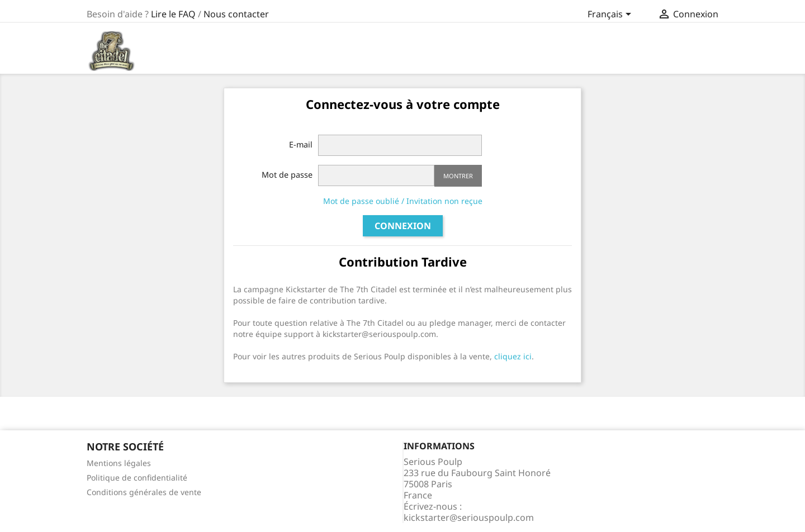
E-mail (301, 144)
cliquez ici (513, 356)
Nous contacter (236, 14)
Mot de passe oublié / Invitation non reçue (403, 201)
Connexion (403, 226)
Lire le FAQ (173, 14)
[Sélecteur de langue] (611, 15)
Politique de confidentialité (137, 478)
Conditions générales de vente (144, 492)
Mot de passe (287, 175)
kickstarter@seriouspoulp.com (469, 517)
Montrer (458, 176)
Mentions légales (119, 463)
